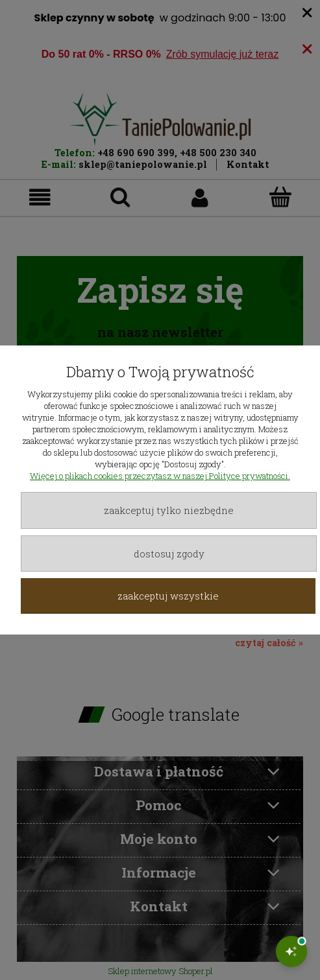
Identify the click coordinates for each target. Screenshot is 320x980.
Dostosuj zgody (169, 554)
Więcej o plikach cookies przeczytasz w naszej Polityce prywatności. (160, 476)
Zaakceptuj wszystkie (168, 596)
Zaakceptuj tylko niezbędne (169, 510)
